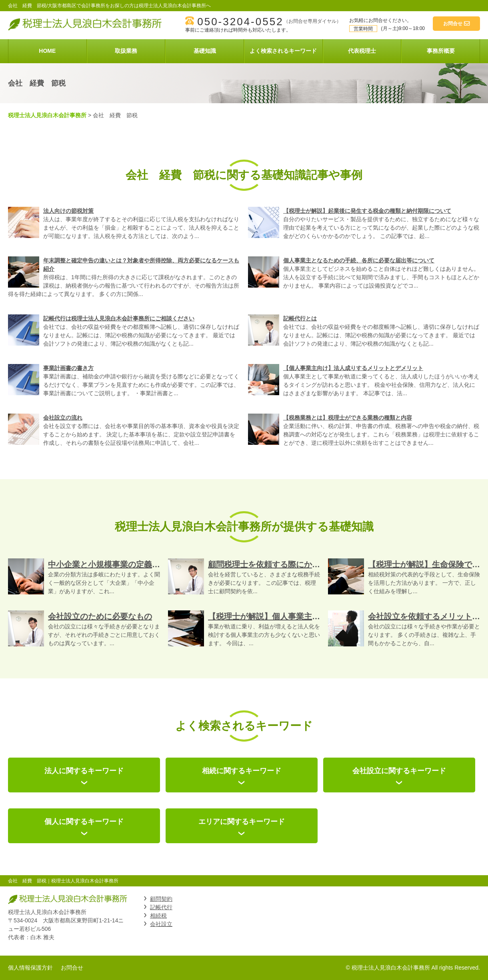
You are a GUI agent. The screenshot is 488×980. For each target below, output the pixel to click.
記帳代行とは (300, 318)
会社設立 (161, 924)
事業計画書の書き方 (68, 368)
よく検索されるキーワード (283, 51)
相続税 (158, 916)
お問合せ (72, 968)
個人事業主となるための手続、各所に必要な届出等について (359, 260)
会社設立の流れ (63, 418)
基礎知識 (205, 51)
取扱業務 (126, 51)
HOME (47, 51)
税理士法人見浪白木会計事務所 (47, 115)
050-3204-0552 (240, 22)
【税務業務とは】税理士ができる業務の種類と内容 (348, 418)
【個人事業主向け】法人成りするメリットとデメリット (353, 368)
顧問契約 (161, 899)
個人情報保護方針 (30, 968)
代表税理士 (362, 51)
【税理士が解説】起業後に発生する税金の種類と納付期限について (367, 211)
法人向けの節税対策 (68, 211)
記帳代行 (161, 907)
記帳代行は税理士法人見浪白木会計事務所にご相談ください (119, 318)
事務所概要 (441, 51)
